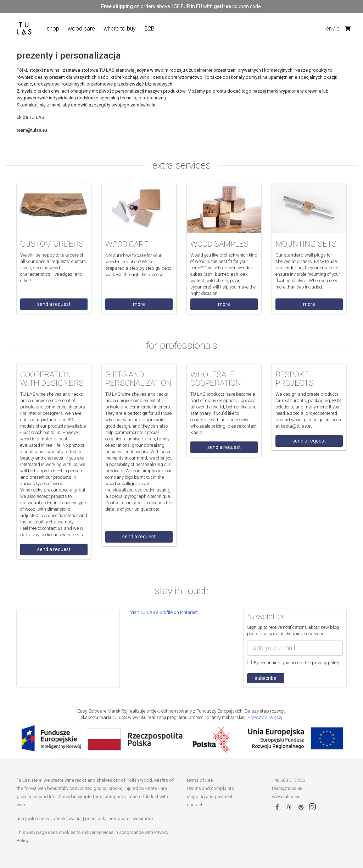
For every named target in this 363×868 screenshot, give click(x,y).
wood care (81, 29)
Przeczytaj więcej (265, 717)
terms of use (200, 780)
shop (53, 29)
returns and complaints (210, 788)
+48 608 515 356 (288, 780)
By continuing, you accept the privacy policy (293, 663)
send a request (54, 304)
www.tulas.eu (286, 796)
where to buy (120, 29)
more (139, 304)
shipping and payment (210, 796)
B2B (149, 29)
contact (195, 805)
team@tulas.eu (287, 788)
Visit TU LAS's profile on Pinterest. (164, 612)
